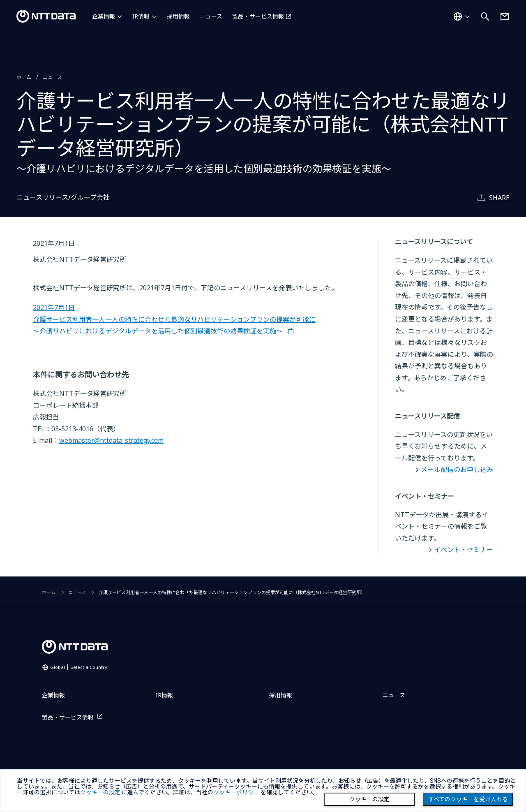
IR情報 (141, 16)
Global (79, 667)
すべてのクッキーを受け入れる (468, 799)
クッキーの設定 (369, 799)
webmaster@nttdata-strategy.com (111, 440)
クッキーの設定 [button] (100, 792)
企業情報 (104, 16)
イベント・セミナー (464, 550)
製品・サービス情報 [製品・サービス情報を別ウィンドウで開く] (258, 16)
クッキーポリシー (236, 792)
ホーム (24, 77)
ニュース (211, 16)
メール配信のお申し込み (457, 470)
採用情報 (178, 16)
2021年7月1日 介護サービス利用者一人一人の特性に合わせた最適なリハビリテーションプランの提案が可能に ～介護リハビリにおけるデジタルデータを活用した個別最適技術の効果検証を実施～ (174, 319)
